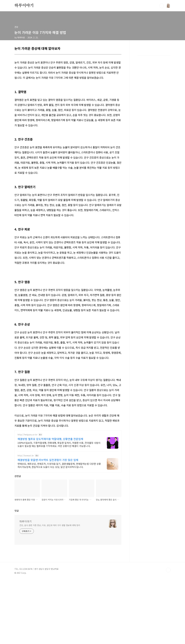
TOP (168, 634)
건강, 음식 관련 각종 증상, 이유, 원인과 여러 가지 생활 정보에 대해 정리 (50, 589)
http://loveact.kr (26, 456)
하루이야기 (24, 6)
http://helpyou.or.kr (27, 435)
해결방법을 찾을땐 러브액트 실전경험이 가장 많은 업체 (48, 460)
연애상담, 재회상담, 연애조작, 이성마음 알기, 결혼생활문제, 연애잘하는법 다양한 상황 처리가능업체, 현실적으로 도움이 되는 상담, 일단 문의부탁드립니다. (59, 465)
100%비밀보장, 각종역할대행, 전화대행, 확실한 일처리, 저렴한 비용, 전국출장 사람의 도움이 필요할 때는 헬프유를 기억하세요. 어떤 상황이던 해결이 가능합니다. (59, 444)
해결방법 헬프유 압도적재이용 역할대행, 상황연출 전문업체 (50, 439)
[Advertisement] (68, 507)
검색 (162, 6)
